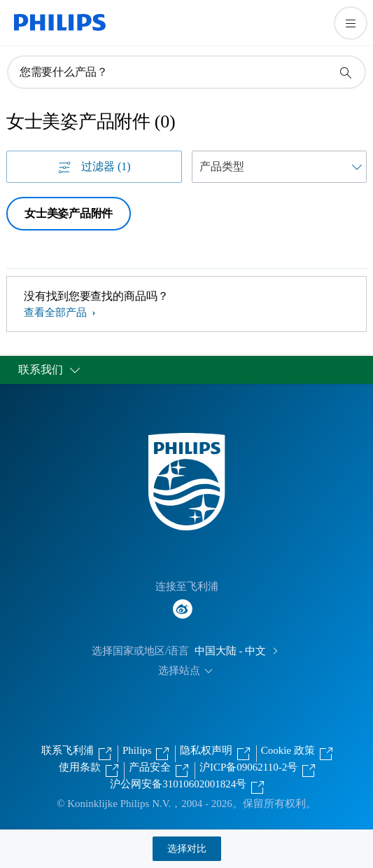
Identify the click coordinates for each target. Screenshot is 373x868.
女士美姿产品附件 (69, 213)
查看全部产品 (57, 312)
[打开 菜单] (351, 23)
